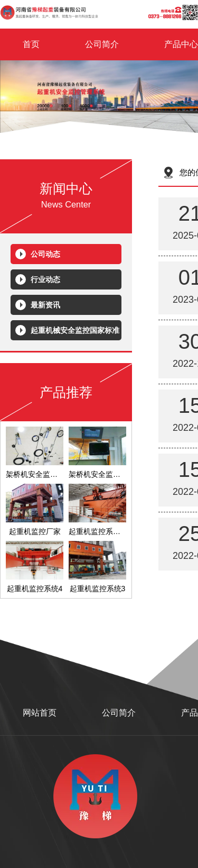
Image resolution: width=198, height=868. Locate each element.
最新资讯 (45, 305)
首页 (31, 44)
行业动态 (45, 279)
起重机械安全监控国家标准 (75, 330)
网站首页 (40, 713)
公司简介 (102, 44)
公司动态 (45, 254)
